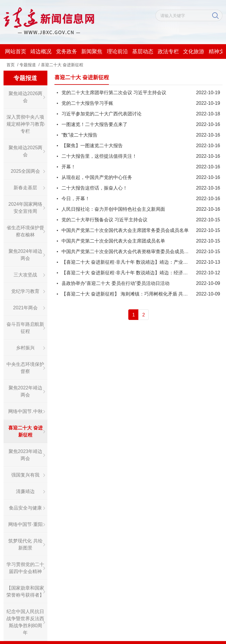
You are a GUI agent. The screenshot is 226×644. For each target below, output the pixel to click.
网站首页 (16, 52)
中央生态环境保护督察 (25, 368)
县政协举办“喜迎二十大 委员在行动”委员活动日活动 (116, 283)
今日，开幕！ (76, 199)
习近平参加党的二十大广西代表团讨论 (102, 114)
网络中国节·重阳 (25, 524)
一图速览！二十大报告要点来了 (94, 124)
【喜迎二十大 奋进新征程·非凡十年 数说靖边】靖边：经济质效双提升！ (136, 273)
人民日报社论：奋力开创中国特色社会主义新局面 (113, 209)
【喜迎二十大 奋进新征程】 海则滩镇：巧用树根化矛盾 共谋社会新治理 (136, 294)
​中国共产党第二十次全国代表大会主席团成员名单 (113, 241)
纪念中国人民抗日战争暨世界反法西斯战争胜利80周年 (25, 622)
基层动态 (143, 52)
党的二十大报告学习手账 (87, 103)
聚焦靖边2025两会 (26, 151)
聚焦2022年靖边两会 (26, 391)
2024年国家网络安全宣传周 (26, 208)
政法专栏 (168, 52)
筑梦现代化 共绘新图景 (25, 544)
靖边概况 (41, 52)
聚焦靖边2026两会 (26, 97)
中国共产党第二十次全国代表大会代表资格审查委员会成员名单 (127, 252)
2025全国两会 (26, 171)
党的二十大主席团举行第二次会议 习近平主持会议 (114, 93)
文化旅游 (194, 52)
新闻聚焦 (92, 52)
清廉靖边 (25, 491)
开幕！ (69, 167)
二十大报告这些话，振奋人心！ (94, 188)
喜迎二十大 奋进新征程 (62, 65)
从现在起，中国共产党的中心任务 (97, 177)
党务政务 (67, 52)
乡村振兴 (25, 348)
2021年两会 (26, 308)
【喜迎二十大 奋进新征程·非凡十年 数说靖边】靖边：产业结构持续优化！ (139, 262)
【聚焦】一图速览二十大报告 (92, 146)
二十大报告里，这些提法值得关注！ (99, 156)
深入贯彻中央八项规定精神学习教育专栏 (25, 124)
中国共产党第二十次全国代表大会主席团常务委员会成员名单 (125, 230)
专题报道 (28, 65)
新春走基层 (25, 188)
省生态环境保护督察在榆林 (25, 231)
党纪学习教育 (25, 291)
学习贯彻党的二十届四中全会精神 (25, 568)
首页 (11, 65)
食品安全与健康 (25, 508)
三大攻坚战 (25, 275)
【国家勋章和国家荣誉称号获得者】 (25, 591)
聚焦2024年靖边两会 (26, 255)
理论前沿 (117, 52)
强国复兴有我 (25, 475)
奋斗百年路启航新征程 (25, 328)
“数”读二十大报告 (80, 135)
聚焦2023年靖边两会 (26, 455)
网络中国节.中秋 (25, 411)
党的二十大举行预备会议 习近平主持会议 (104, 220)
